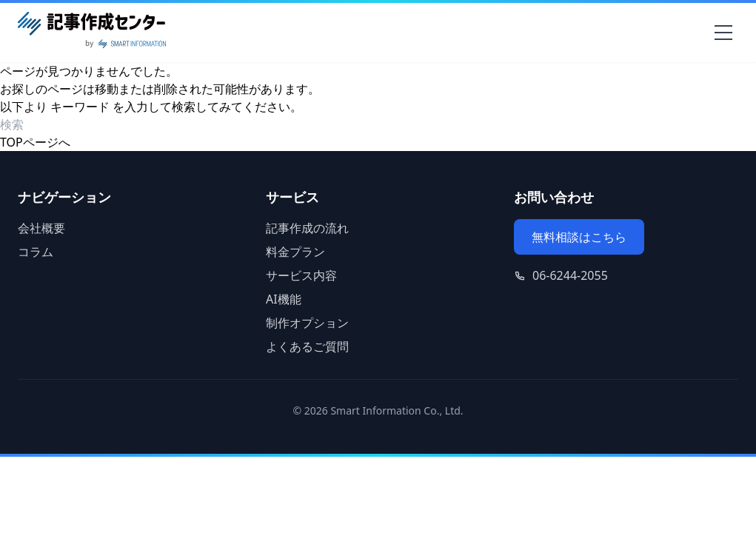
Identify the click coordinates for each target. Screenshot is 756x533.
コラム (36, 252)
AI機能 (284, 299)
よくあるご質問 (307, 346)
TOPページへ (35, 142)
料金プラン (295, 252)
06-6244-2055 (570, 275)
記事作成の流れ (307, 228)
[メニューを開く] (723, 33)
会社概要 (41, 228)
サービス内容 (301, 275)
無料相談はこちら (579, 237)
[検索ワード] (85, 124)
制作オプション (307, 323)
